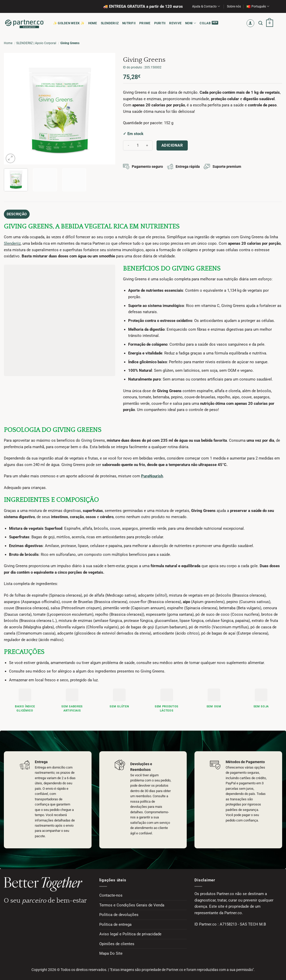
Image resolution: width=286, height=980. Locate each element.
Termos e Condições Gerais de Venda (132, 904)
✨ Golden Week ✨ (69, 23)
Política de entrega (115, 923)
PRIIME (145, 23)
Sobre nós (234, 6)
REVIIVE (175, 23)
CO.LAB (205, 23)
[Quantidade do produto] (138, 145)
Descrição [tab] (15, 214)
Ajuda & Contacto (206, 6)
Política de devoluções (119, 914)
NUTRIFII (129, 23)
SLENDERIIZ (110, 23)
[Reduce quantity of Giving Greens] (128, 145)
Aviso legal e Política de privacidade (130, 933)
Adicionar (172, 145)
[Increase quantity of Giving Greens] (147, 145)
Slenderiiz (12, 242)
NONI (191, 23)
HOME (93, 23)
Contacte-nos (111, 894)
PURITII (160, 23)
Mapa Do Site (111, 952)
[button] (251, 23)
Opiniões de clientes (117, 943)
